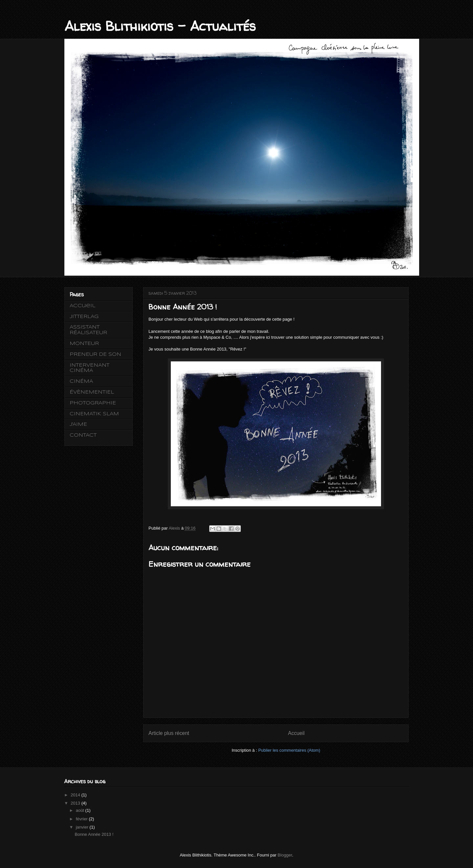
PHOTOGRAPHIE (93, 403)
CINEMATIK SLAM (94, 414)
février (82, 819)
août (81, 810)
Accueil (296, 733)
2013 (76, 803)
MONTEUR (84, 344)
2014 (76, 795)
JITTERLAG (84, 317)
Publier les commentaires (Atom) (289, 750)
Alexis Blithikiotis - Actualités (160, 26)
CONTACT (83, 435)
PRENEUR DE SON (95, 354)
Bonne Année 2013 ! (94, 834)
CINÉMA (81, 381)
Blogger (285, 855)
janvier (83, 827)
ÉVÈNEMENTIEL (92, 392)
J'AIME (78, 424)
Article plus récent (169, 733)
